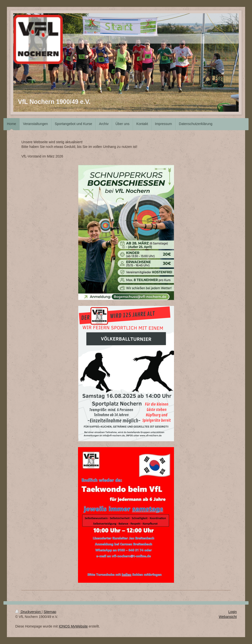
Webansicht (228, 617)
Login (233, 612)
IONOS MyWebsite (73, 626)
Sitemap (50, 612)
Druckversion (28, 612)
